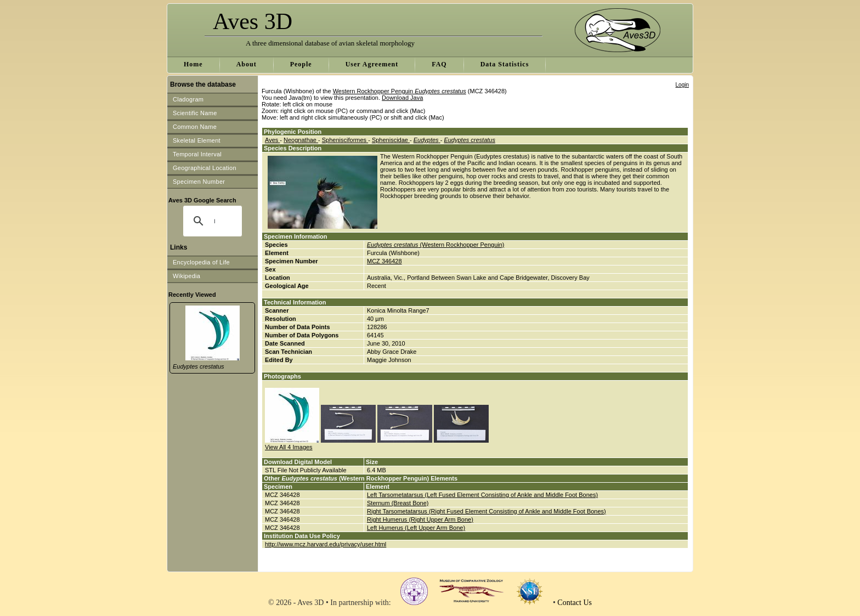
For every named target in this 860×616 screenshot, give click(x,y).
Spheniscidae (391, 140)
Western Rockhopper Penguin (400, 91)
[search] (214, 221)
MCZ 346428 (384, 261)
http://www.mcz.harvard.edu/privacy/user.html (326, 544)
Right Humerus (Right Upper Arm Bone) (420, 519)
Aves (272, 140)
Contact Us (575, 603)
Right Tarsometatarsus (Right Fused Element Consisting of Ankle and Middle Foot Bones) (486, 511)
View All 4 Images (289, 447)
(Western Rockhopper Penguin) (436, 245)
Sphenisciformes (345, 140)
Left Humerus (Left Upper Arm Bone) (416, 528)
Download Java (402, 98)
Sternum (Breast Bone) (398, 503)
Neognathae (301, 140)
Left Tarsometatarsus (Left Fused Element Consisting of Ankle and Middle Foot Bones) (482, 495)
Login (682, 85)
